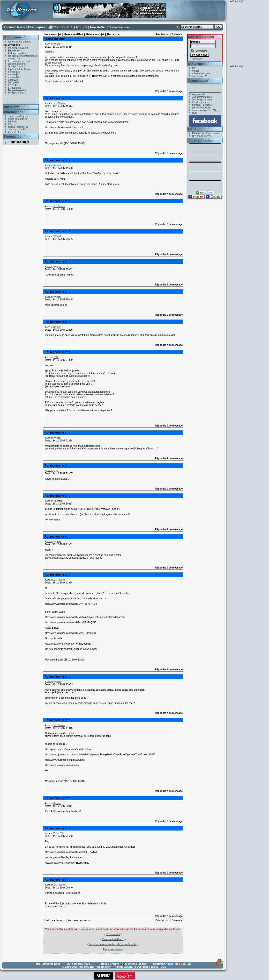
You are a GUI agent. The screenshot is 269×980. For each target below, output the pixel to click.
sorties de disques (18, 116)
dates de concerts (18, 119)
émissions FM (200, 76)
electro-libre (15, 77)
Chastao (58, 501)
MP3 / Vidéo (197, 64)
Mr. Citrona (59, 103)
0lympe (57, 166)
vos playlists (199, 94)
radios (11, 127)
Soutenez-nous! (163, 964)
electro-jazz (14, 75)
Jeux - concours (200, 140)
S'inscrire (116, 27)
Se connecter (113, 934)
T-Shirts (82, 27)
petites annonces (201, 108)
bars (11, 132)
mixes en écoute (201, 74)
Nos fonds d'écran (202, 136)
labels (11, 124)
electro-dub (14, 72)
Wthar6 (57, 44)
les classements (17, 93)
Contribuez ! (63, 27)
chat (194, 113)
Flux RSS (185, 964)
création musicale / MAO (205, 110)
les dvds (13, 85)
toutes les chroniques (20, 42)
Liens (192, 129)
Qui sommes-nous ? (80, 964)
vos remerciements (202, 100)
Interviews (12, 107)
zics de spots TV (17, 130)
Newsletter (98, 27)
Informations (14, 112)
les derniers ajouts (18, 48)
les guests (14, 82)
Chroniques (37, 27)
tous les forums (200, 102)
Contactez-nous (51, 964)
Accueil (9, 27)
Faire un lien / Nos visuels (206, 133)
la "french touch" (17, 67)
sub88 (154, 967)
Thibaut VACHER (124, 967)
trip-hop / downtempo (20, 69)
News (21, 27)
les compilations (17, 64)
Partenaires (13, 137)
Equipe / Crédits (109, 964)
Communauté (198, 81)
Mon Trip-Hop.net (201, 37)
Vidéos (196, 71)
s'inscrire (197, 59)
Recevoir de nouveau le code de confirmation (113, 944)
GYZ (56, 357)
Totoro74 (58, 834)
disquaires (22, 127)
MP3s (195, 68)
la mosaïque (15, 88)
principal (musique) (202, 105)
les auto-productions (19, 61)
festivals (13, 122)
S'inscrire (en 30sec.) (113, 939)
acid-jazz (13, 80)
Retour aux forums (113, 949)
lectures (19, 132)
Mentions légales (136, 964)
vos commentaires (202, 97)
